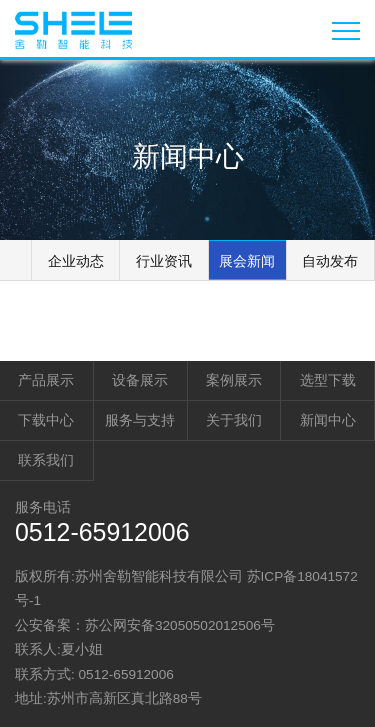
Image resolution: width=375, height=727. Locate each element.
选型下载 (328, 380)
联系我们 (46, 460)
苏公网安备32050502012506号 (180, 625)
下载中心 (46, 420)
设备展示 (140, 380)
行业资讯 (164, 261)
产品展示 (46, 380)
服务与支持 (140, 420)
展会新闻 (247, 261)
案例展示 (234, 380)
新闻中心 (328, 420)
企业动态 (76, 261)
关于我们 (234, 420)
